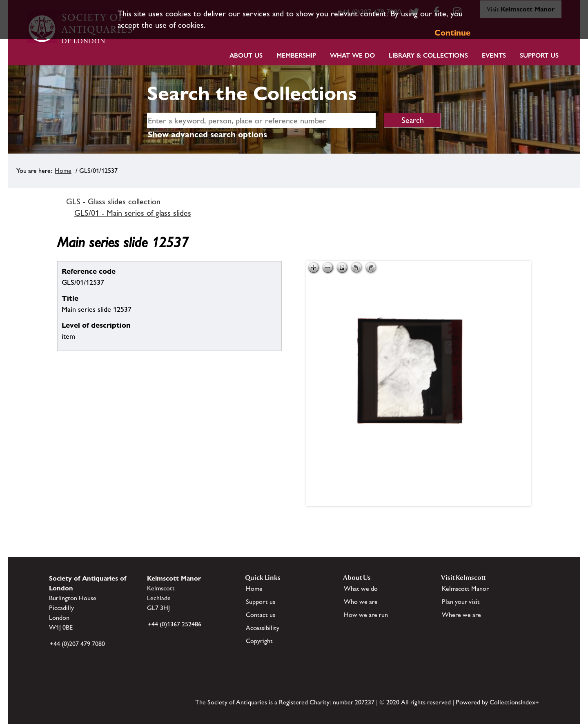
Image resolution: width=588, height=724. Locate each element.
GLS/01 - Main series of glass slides (133, 213)
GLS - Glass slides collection (113, 201)
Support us (261, 602)
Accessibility (263, 628)
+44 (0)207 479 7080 (77, 644)
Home (63, 171)
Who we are (361, 602)
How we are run (366, 615)
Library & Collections (428, 55)
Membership (296, 55)
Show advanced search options (207, 134)
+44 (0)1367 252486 (175, 624)
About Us (246, 55)
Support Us (539, 55)
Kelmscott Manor (465, 589)
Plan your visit (461, 602)
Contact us (261, 615)
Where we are (461, 615)
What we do (352, 55)
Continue (452, 33)
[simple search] (261, 121)
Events (494, 55)
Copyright (259, 641)
